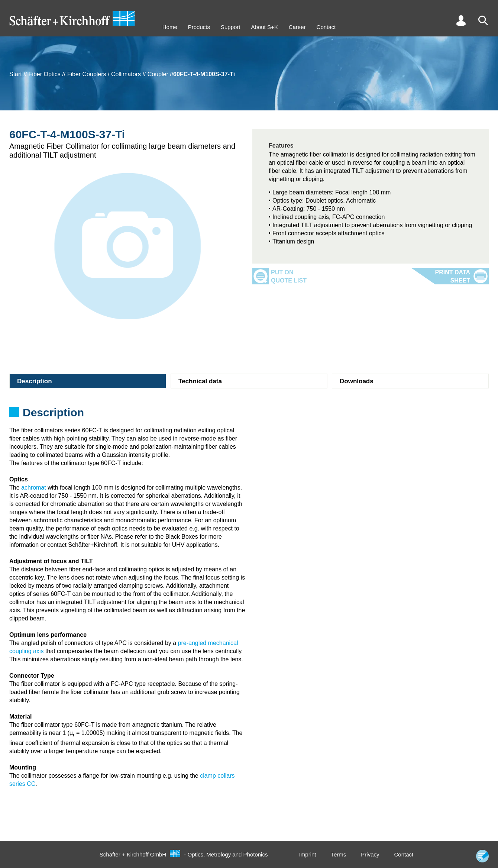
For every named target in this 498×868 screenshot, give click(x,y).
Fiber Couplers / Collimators (104, 74)
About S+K (265, 27)
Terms (338, 854)
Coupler (158, 74)
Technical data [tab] (200, 381)
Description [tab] (35, 381)
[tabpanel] (249, 415)
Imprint (308, 854)
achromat (34, 488)
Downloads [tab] (357, 381)
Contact (326, 27)
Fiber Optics (45, 74)
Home (170, 27)
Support (231, 27)
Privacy (370, 854)
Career (297, 27)
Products (199, 27)
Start (16, 74)
